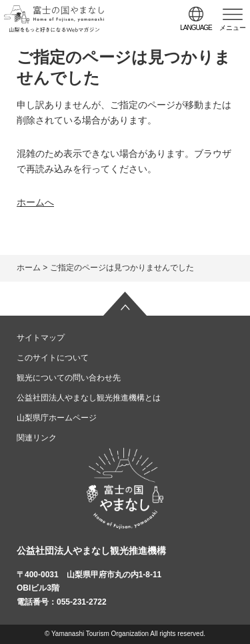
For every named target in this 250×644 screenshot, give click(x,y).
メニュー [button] (233, 28)
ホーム (29, 268)
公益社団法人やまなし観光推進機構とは (89, 398)
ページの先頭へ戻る (125, 304)
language (196, 28)
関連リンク (37, 438)
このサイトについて (53, 358)
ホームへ (35, 202)
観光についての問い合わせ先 (69, 378)
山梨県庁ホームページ (57, 418)
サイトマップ (41, 338)
